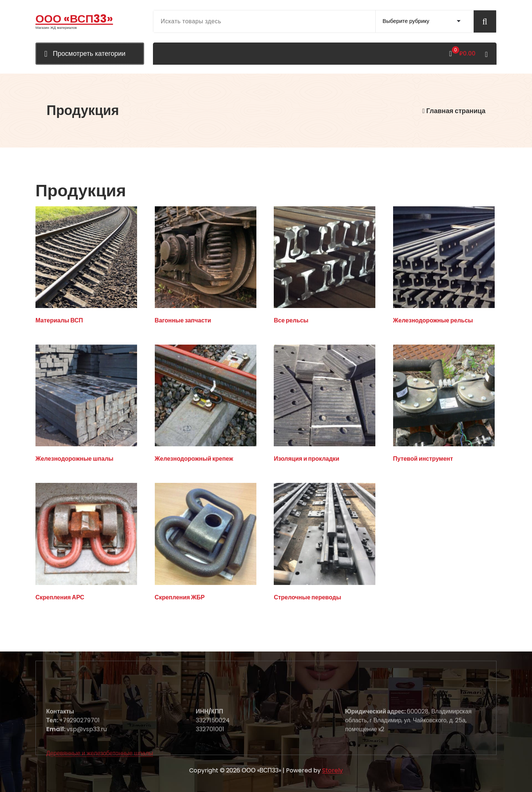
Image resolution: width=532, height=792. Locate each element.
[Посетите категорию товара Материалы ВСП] (86, 267)
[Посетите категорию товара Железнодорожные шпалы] (86, 405)
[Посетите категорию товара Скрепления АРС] (86, 543)
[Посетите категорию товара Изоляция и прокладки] (325, 405)
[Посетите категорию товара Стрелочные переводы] (325, 543)
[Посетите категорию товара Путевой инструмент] (444, 405)
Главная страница (454, 111)
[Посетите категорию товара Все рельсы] (325, 267)
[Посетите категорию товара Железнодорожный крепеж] (206, 405)
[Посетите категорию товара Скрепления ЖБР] (206, 543)
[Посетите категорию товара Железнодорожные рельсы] (444, 267)
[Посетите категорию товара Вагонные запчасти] (206, 267)
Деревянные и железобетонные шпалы (100, 784)
